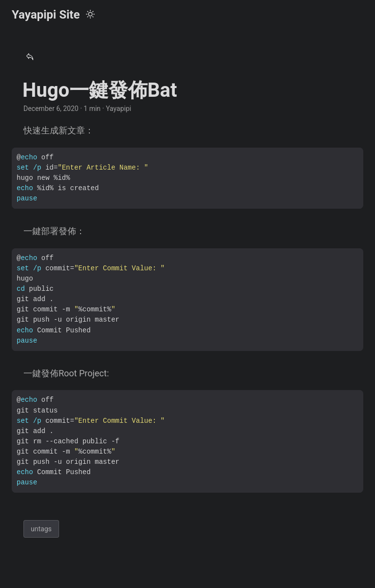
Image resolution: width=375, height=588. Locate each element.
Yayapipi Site (46, 15)
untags (41, 529)
